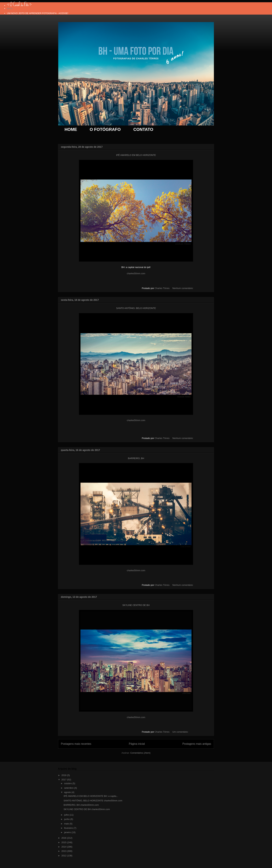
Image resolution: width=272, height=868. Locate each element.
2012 (64, 856)
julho (67, 815)
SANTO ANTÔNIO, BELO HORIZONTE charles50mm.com (93, 801)
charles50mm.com (136, 273)
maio (67, 824)
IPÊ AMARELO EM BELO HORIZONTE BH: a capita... (91, 796)
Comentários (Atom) (140, 753)
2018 (64, 775)
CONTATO (143, 129)
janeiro (68, 832)
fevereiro (69, 828)
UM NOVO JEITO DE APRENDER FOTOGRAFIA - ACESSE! (38, 13)
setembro (69, 788)
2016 (64, 838)
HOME (71, 129)
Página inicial (137, 744)
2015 (64, 842)
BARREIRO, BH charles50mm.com (81, 805)
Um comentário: (181, 732)
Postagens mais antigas (197, 744)
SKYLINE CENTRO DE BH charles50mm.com (87, 809)
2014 (64, 847)
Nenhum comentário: (183, 288)
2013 (64, 851)
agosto (68, 792)
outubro (68, 783)
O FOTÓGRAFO (105, 129)
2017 (64, 780)
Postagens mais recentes (76, 744)
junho (67, 819)
